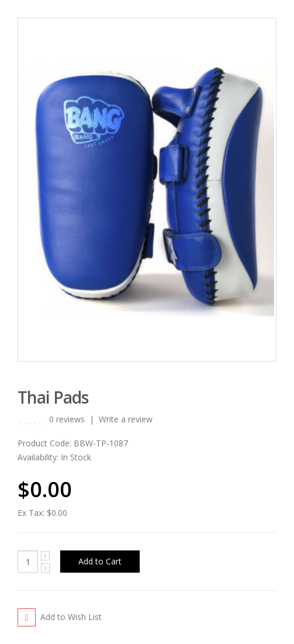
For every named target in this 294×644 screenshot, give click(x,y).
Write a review (126, 419)
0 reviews (67, 419)
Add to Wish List (71, 617)
